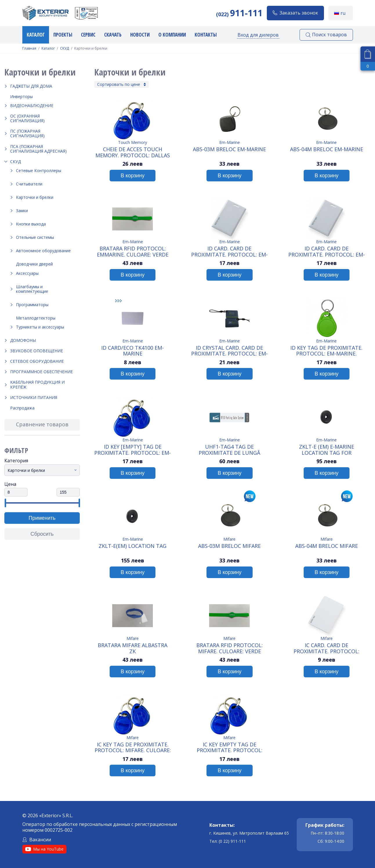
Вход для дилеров (258, 35)
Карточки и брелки (35, 197)
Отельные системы (35, 237)
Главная (29, 48)
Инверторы (21, 96)
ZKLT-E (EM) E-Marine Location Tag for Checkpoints (327, 450)
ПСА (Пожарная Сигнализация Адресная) (38, 149)
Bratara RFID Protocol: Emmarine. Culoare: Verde (133, 251)
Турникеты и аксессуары (40, 327)
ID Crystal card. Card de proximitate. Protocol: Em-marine (229, 351)
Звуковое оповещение (37, 351)
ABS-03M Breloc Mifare (229, 546)
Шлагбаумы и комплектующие (32, 289)
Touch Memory (133, 142)
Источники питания (34, 397)
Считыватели (29, 184)
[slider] (5, 503)
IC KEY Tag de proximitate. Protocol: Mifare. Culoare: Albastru (133, 747)
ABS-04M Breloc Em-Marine (327, 149)
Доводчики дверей (34, 264)
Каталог (36, 35)
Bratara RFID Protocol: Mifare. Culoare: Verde (230, 648)
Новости (140, 35)
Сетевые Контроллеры (39, 170)
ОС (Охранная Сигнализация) (27, 118)
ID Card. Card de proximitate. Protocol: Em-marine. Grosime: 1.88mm (327, 251)
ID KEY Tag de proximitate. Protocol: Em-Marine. (326, 351)
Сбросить (42, 534)
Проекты (63, 35)
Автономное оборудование (43, 251)
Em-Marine (230, 142)
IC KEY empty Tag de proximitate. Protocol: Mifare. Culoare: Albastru (230, 747)
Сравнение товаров (42, 424)
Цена (10, 484)
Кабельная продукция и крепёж (37, 384)
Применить (42, 518)
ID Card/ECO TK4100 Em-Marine (133, 351)
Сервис (88, 35)
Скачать (113, 35)
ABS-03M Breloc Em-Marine (229, 149)
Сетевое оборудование (37, 361)
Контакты (206, 35)
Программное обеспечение (41, 372)
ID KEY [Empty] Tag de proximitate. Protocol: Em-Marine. (133, 450)
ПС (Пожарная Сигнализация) (27, 133)
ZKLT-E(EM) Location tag (133, 546)
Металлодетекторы (36, 318)
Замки (22, 211)
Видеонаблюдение (32, 105)
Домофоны (23, 340)
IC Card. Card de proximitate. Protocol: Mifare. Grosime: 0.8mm (326, 648)
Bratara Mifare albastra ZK (133, 648)
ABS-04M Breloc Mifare (327, 546)
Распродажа (22, 408)
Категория (16, 461)
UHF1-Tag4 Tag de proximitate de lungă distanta (229, 450)
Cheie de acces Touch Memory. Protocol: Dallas (133, 152)
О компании (172, 35)
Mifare (229, 539)
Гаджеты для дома (31, 86)
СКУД (65, 48)
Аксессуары (27, 273)
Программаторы (32, 305)
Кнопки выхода (31, 224)
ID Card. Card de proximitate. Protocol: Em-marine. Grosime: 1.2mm (229, 251)
